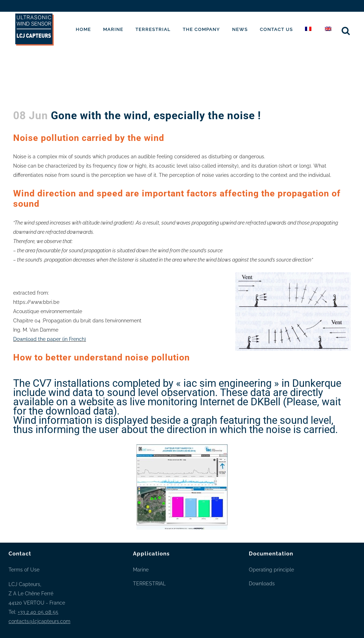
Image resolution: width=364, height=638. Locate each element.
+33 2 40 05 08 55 (38, 612)
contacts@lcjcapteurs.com (39, 621)
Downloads (262, 584)
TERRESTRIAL (149, 584)
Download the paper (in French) (50, 339)
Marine (141, 570)
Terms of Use (24, 570)
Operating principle (271, 570)
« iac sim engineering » (227, 383)
